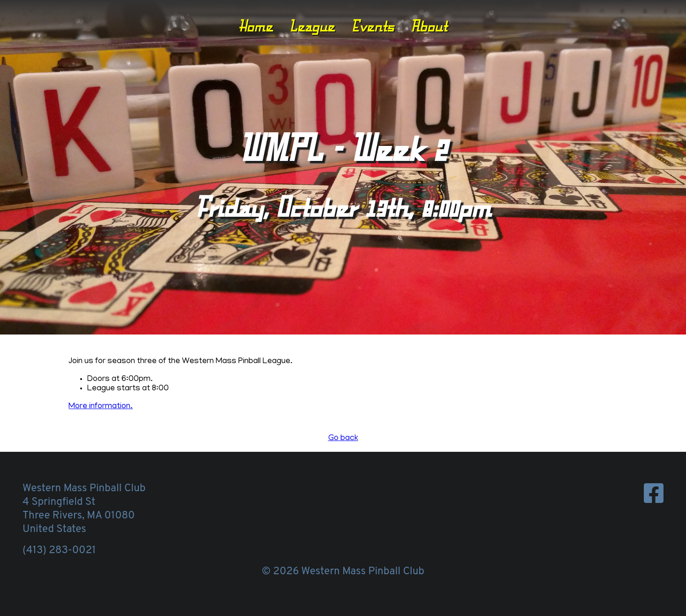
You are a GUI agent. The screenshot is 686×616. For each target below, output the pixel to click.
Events (373, 26)
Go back (343, 439)
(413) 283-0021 (59, 551)
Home (256, 26)
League (312, 26)
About (429, 26)
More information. (101, 407)
